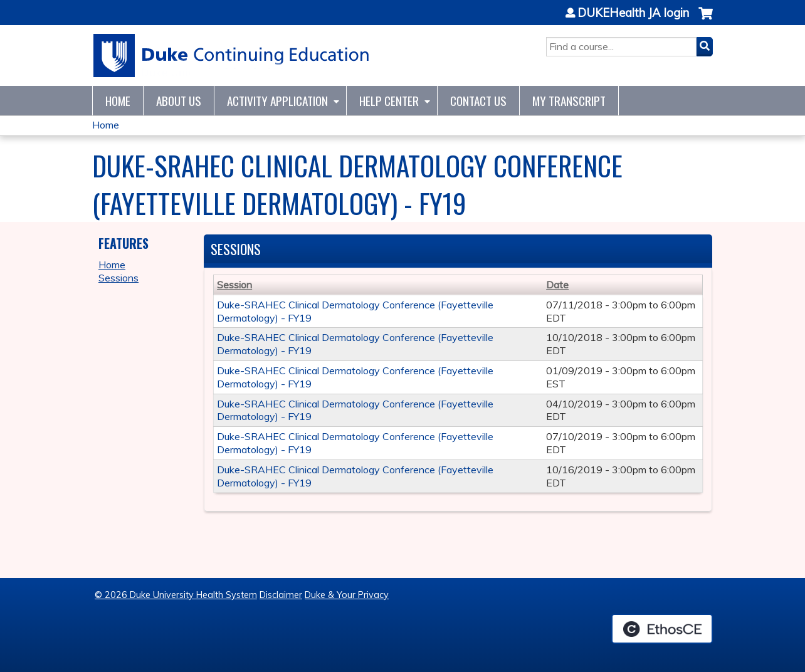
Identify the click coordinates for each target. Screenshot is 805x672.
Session (234, 285)
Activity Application (277, 101)
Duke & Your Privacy (347, 595)
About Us (179, 101)
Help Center (389, 101)
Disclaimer (281, 595)
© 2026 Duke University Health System (176, 595)
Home (118, 101)
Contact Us (478, 101)
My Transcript (569, 101)
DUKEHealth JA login (633, 13)
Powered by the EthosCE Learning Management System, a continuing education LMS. (662, 629)
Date (557, 285)
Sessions (118, 278)
